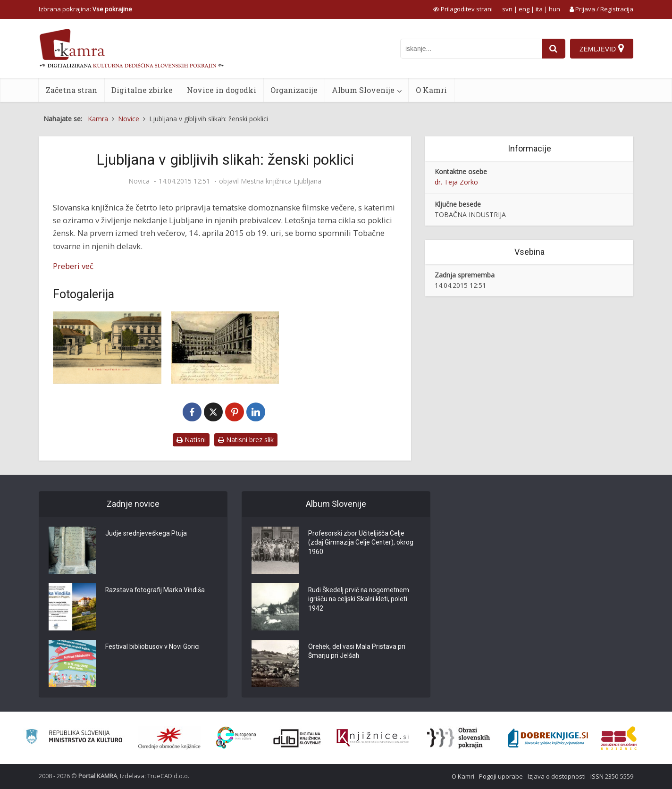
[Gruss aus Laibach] (225, 348)
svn (507, 9)
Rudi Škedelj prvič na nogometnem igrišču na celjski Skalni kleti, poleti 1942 (360, 600)
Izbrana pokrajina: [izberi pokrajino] (85, 9)
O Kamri (431, 90)
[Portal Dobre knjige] (548, 738)
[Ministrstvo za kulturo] (74, 738)
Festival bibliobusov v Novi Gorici (152, 647)
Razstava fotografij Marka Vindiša (156, 590)
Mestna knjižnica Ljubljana (281, 181)
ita (539, 9)
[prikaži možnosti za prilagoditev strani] (463, 9)
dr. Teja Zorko (456, 182)
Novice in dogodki (222, 90)
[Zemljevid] (602, 49)
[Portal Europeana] (236, 738)
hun (554, 9)
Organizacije (294, 90)
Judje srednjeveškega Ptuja (146, 534)
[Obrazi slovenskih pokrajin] (458, 738)
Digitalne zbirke (142, 90)
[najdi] (554, 49)
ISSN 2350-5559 (612, 776)
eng (524, 9)
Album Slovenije (363, 90)
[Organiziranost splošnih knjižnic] (169, 738)
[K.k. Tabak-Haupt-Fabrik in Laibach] (107, 348)
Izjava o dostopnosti (557, 776)
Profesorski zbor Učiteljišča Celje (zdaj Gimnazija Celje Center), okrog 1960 (361, 543)
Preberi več (73, 266)
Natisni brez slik (246, 440)
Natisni (191, 440)
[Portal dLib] (297, 738)
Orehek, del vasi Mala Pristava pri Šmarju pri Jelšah (357, 652)
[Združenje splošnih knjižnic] (619, 738)
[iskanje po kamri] (471, 49)
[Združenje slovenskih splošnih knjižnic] (373, 738)
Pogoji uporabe (501, 776)
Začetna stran (71, 90)
